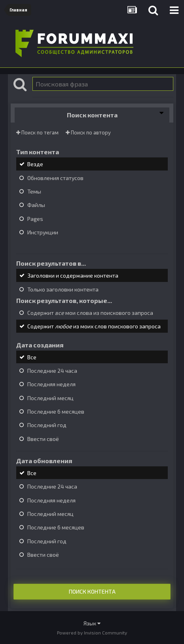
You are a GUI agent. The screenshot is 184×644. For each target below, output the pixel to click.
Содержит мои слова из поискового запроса (90, 313)
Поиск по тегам (37, 132)
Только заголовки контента (63, 289)
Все (32, 357)
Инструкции (43, 232)
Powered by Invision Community (92, 632)
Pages (35, 219)
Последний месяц (50, 398)
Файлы (36, 205)
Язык (92, 623)
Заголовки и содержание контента (73, 276)
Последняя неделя (51, 384)
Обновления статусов (55, 178)
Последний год (47, 425)
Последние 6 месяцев (56, 411)
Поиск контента (92, 591)
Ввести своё (43, 439)
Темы (34, 191)
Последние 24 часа (52, 371)
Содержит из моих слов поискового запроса (94, 327)
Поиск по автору (88, 132)
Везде (35, 164)
